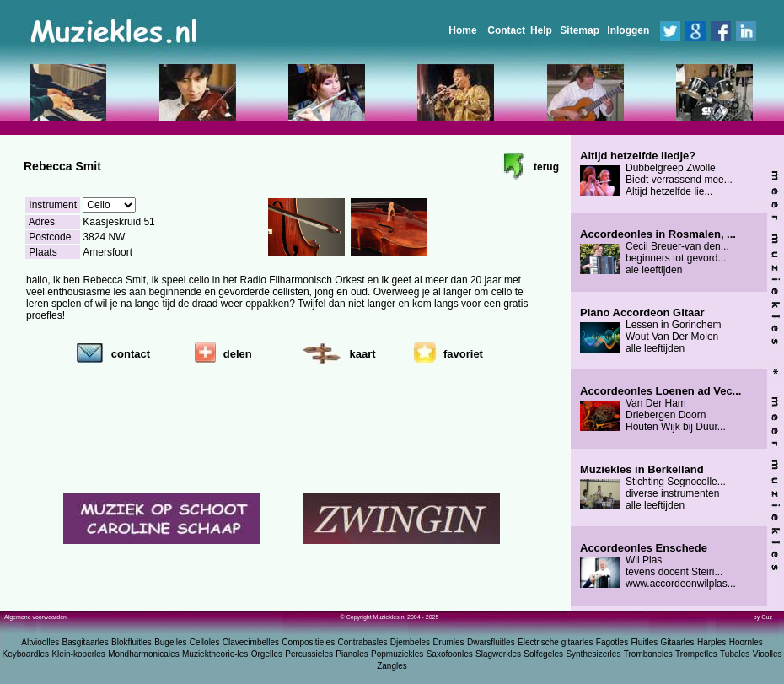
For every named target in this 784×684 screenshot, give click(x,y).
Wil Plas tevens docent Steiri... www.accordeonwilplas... (658, 566)
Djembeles (410, 642)
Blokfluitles (132, 642)
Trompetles (696, 654)
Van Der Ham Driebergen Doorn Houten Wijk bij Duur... (660, 409)
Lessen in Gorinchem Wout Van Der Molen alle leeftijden (650, 331)
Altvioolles (40, 642)
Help (541, 30)
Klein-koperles (78, 654)
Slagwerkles (498, 654)
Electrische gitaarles (555, 642)
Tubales (735, 654)
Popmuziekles (397, 654)
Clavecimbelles (251, 642)
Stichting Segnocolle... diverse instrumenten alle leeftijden (653, 487)
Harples (712, 642)
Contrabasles (363, 642)
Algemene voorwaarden (35, 617)
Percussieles (309, 654)
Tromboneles (648, 654)
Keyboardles (26, 654)
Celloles (205, 642)
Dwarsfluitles (491, 642)
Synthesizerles (593, 654)
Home (462, 30)
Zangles (392, 666)
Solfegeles (543, 654)
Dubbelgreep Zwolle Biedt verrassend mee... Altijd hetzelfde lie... (656, 174)
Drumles (448, 642)
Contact (506, 30)
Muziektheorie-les (215, 654)
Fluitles (645, 642)
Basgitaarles (86, 642)
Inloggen (628, 30)
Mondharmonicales (144, 654)
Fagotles (612, 642)
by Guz (763, 617)
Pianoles (352, 654)
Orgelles (267, 654)
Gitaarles (678, 642)
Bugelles (170, 642)
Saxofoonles (450, 654)
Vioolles (768, 654)
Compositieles (308, 642)
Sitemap (580, 30)
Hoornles (746, 642)
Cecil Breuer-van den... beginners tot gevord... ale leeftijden (658, 252)
